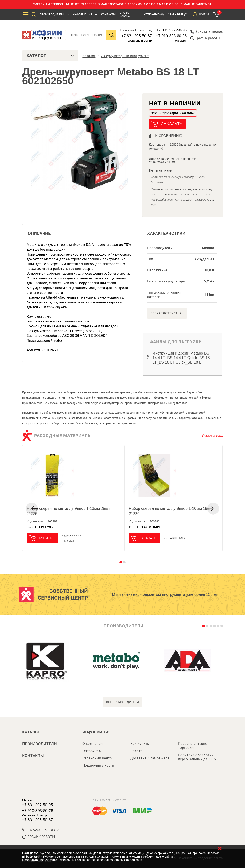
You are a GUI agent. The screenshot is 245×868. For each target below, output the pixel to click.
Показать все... (213, 436)
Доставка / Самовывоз (150, 758)
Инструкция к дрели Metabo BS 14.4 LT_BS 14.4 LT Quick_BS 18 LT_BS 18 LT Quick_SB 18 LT (181, 358)
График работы (205, 38)
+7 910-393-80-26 (172, 36)
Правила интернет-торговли (194, 746)
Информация (82, 14)
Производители (52, 14)
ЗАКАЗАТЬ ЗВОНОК (40, 830)
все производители (122, 702)
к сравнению (169, 136)
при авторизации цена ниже (173, 113)
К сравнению (72, 536)
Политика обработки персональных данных (197, 757)
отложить (70, 541)
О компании (93, 744)
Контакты (108, 14)
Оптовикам (92, 751)
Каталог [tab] (50, 56)
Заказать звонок (206, 32)
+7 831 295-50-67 (137, 36)
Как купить (140, 744)
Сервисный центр (97, 758)
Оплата (136, 751)
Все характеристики (167, 313)
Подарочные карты (99, 766)
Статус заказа (125, 14)
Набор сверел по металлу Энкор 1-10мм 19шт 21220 (171, 511)
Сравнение (178, 14)
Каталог (31, 732)
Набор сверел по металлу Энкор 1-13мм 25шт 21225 (68, 511)
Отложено (154, 14)
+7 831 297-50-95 (172, 30)
